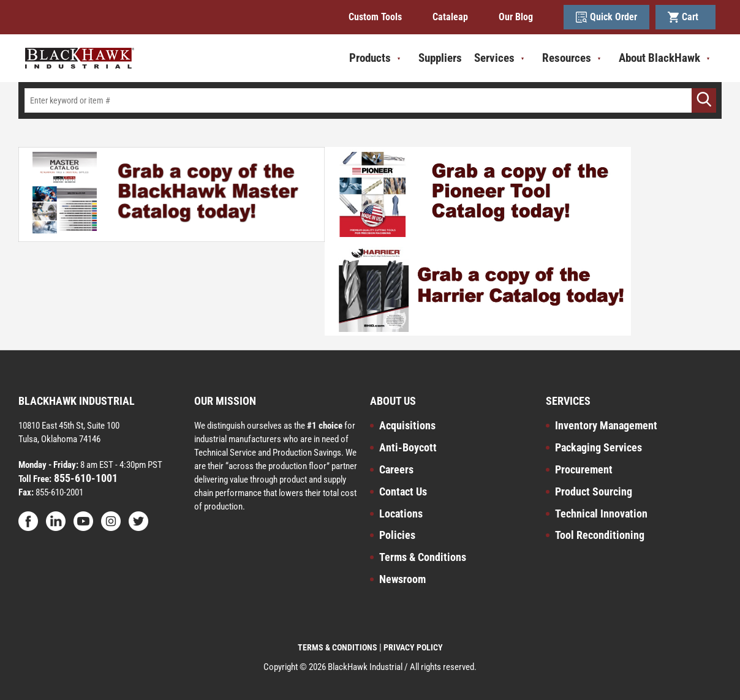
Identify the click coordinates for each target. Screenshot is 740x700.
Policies (397, 535)
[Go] (704, 100)
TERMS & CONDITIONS (338, 647)
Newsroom (402, 579)
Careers (396, 469)
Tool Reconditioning (600, 535)
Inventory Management (606, 425)
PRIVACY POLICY (413, 647)
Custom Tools (375, 17)
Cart (685, 17)
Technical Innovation (601, 514)
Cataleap (450, 17)
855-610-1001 (85, 478)
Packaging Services (598, 447)
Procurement (584, 469)
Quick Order (606, 17)
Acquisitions (407, 425)
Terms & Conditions (423, 557)
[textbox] (370, 100)
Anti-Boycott (408, 447)
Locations (401, 514)
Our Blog (516, 17)
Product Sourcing (594, 491)
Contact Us (403, 491)
